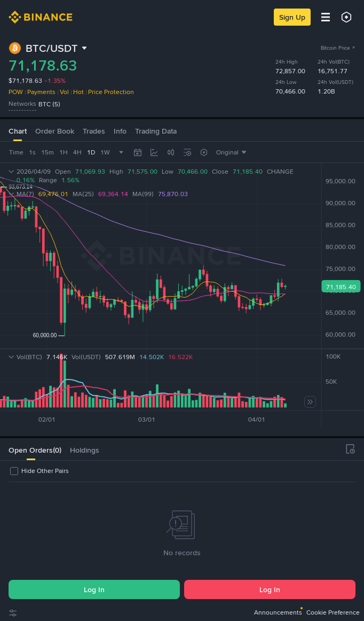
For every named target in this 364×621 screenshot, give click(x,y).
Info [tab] (120, 131)
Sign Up (292, 17)
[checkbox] (39, 471)
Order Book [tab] (55, 131)
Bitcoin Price (338, 48)
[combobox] (171, 152)
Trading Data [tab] (156, 131)
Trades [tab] (94, 131)
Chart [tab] (18, 131)
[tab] (31, 449)
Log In (94, 589)
